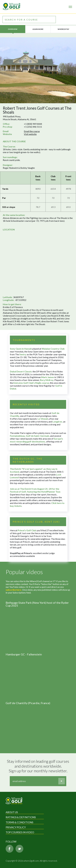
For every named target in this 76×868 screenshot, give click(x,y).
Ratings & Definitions (21, 817)
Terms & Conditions (19, 822)
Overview (13, 29)
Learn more (38, 29)
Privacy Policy (16, 827)
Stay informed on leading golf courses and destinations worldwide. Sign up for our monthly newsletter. (38, 766)
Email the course (32, 131)
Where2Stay (63, 29)
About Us (12, 812)
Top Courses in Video (20, 832)
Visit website (30, 134)
